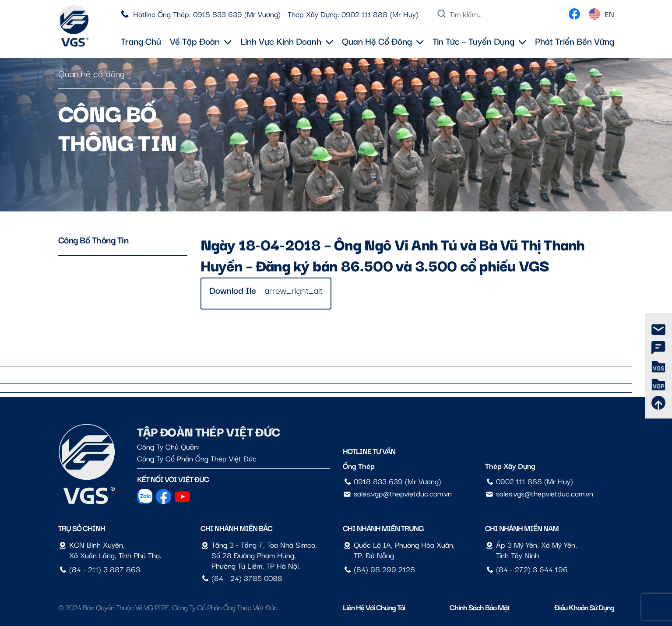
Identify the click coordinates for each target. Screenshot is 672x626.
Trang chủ (141, 41)
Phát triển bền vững (575, 41)
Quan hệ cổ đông (383, 41)
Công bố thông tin (93, 239)
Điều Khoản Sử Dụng (584, 607)
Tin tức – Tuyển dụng (479, 41)
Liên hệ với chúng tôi (374, 607)
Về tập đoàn (201, 41)
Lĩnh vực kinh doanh (287, 41)
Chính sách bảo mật (480, 607)
